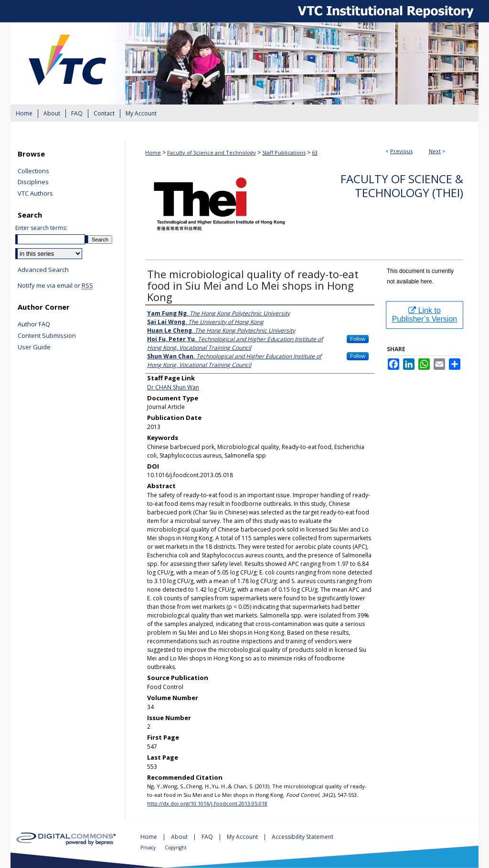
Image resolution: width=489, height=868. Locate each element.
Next (435, 151)
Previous (401, 151)
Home (153, 152)
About (180, 837)
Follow (358, 339)
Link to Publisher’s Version (425, 315)
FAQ (208, 837)
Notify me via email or (55, 286)
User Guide (34, 347)
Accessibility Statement (303, 837)
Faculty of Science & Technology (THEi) (402, 186)
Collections (33, 171)
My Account (243, 837)
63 (315, 152)
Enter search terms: (41, 228)
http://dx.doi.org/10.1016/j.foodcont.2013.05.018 (207, 803)
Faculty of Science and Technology (212, 152)
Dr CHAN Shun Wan (173, 387)
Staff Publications (284, 152)
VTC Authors (35, 194)
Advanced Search (43, 270)
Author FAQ (34, 324)
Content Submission (47, 336)
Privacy (149, 847)
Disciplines (33, 182)
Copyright (176, 847)
